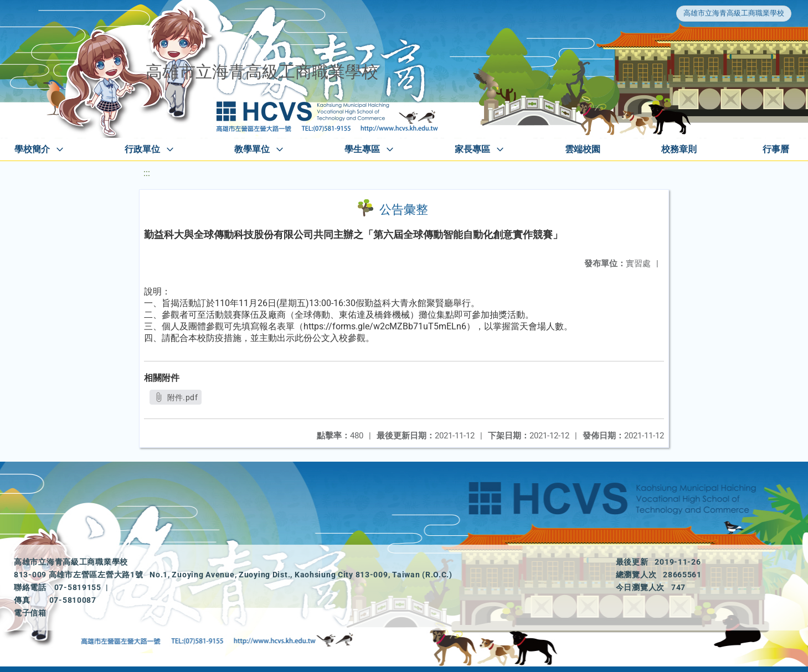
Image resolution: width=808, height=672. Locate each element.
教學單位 (252, 149)
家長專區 (472, 149)
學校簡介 (32, 149)
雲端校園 (583, 149)
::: (147, 173)
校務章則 (679, 149)
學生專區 (362, 149)
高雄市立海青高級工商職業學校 (734, 13)
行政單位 (142, 149)
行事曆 (776, 149)
